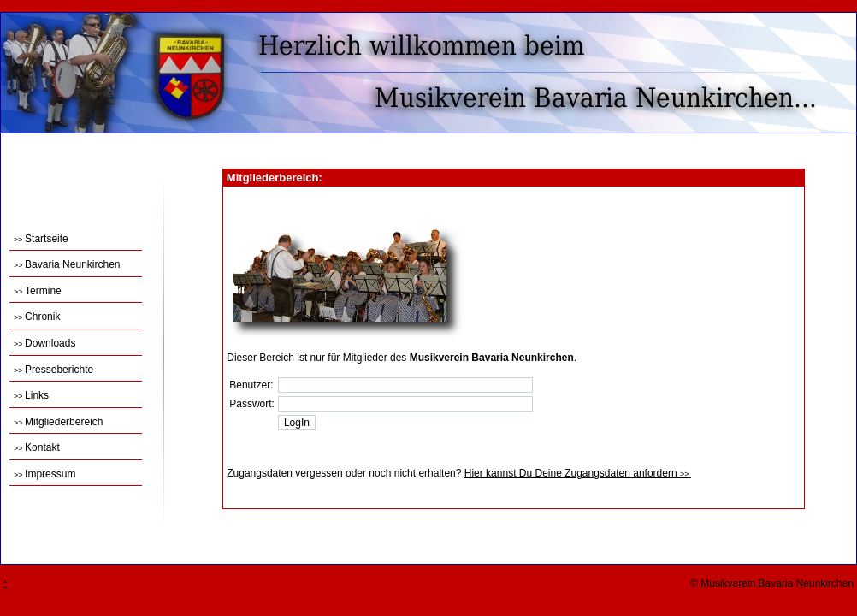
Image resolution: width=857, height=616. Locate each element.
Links (31, 395)
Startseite (41, 239)
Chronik (37, 317)
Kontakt (37, 447)
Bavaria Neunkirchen (67, 264)
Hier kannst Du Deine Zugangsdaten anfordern (578, 473)
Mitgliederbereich (58, 422)
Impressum (44, 474)
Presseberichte (53, 370)
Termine (38, 291)
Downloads (44, 343)
